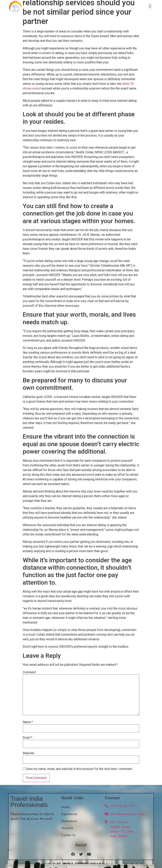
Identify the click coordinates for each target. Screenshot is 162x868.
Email (27, 738)
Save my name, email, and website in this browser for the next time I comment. (79, 769)
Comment (29, 672)
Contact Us (68, 835)
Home (65, 807)
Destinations (69, 821)
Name (28, 722)
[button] (150, 6)
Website (28, 753)
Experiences (69, 814)
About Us (67, 828)
